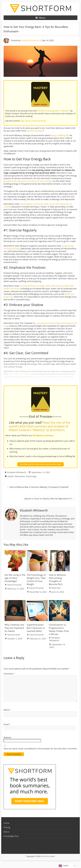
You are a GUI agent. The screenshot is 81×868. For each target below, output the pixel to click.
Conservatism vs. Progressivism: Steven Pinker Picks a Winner (59, 629)
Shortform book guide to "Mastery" (53, 111)
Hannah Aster (14, 635)
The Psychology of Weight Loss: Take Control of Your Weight (36, 580)
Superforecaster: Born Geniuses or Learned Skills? (36, 628)
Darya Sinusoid (14, 585)
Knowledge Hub (11, 836)
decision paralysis (35, 131)
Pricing (7, 827)
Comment (9, 674)
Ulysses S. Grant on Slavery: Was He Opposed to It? (49, 499)
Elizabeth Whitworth (30, 40)
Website (7, 738)
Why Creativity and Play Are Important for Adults (14, 628)
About (6, 832)
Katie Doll (56, 588)
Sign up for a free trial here (33, 121)
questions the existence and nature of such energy (27, 181)
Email (7, 724)
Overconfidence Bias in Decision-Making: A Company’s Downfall (38, 487)
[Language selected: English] (67, 866)
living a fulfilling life (60, 135)
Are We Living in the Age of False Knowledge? (15, 578)
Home (6, 823)
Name (7, 710)
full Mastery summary (43, 435)
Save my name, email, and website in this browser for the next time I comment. (40, 749)
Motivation (20, 476)
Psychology (31, 476)
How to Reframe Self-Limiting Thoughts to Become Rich (57, 580)
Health (11, 476)
